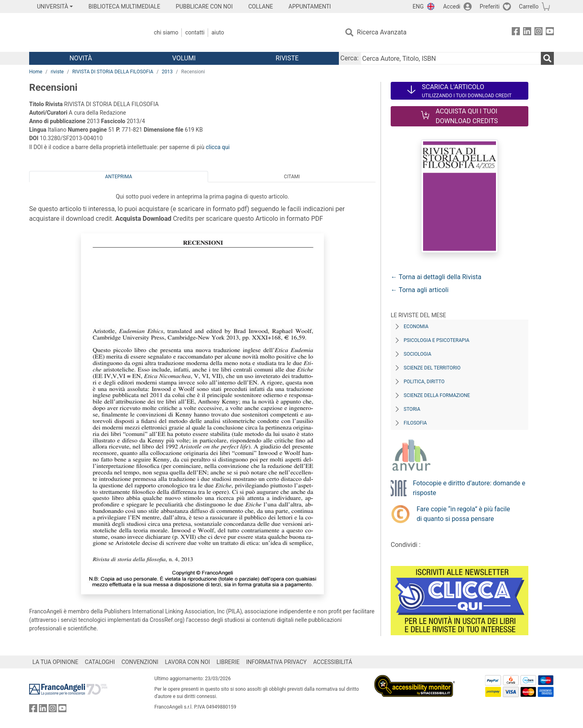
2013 (167, 72)
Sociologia (417, 354)
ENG (418, 6)
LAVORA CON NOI (187, 662)
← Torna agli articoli (420, 290)
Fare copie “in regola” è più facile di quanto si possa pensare (463, 514)
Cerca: (350, 58)
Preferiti (490, 6)
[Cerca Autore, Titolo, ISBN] (451, 58)
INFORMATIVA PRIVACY (277, 662)
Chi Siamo (166, 32)
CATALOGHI (100, 662)
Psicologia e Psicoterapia (436, 340)
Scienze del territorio (432, 368)
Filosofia (415, 423)
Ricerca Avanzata (382, 32)
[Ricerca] (547, 58)
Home (36, 72)
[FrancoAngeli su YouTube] (550, 33)
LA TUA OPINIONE (55, 662)
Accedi (452, 6)
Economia (416, 327)
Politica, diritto (424, 382)
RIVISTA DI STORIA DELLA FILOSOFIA (113, 72)
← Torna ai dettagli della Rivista (436, 277)
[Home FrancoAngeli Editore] (83, 32)
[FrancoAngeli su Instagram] (538, 33)
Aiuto (218, 32)
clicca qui (218, 147)
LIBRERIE (228, 662)
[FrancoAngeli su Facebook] (516, 33)
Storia (412, 409)
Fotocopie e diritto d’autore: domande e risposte (469, 488)
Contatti (195, 32)
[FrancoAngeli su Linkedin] (527, 33)
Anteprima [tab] (119, 177)
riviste (57, 72)
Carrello (529, 6)
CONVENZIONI (140, 662)
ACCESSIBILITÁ (333, 662)
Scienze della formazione (437, 395)
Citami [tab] (292, 177)
